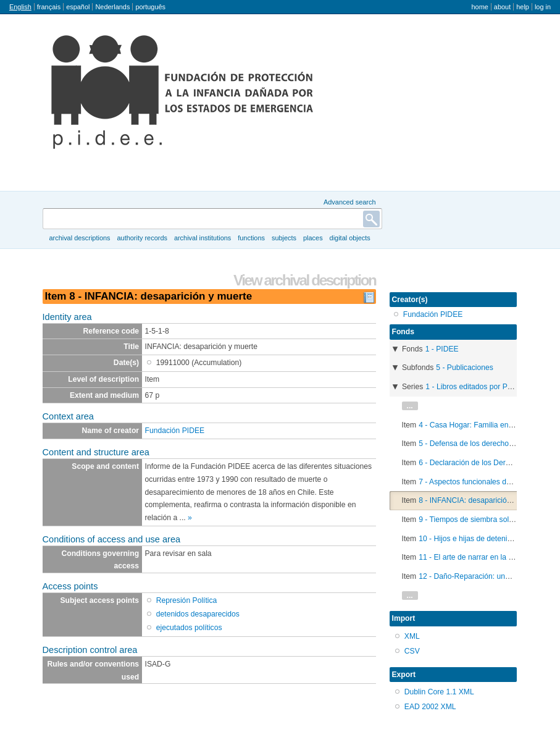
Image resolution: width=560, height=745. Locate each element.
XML (412, 636)
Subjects (284, 238)
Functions (251, 238)
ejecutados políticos (189, 628)
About (502, 7)
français (49, 7)
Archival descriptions (79, 238)
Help (523, 7)
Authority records (142, 238)
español (78, 7)
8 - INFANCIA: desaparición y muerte (480, 500)
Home (479, 7)
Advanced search (350, 202)
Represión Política (187, 600)
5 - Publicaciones (465, 368)
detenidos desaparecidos (198, 614)
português (150, 7)
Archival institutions (203, 238)
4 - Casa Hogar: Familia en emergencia (484, 425)
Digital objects (350, 238)
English (20, 7)
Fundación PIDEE (175, 431)
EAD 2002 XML (430, 707)
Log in (543, 7)
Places (313, 238)
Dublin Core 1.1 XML (439, 692)
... (410, 406)
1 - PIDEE (442, 349)
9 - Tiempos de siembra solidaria (473, 520)
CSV (412, 651)
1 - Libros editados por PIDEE (475, 387)
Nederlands (112, 7)
